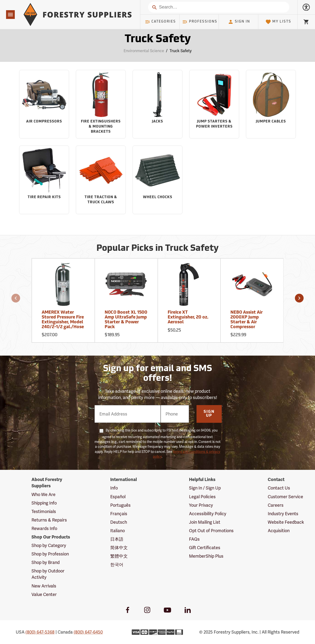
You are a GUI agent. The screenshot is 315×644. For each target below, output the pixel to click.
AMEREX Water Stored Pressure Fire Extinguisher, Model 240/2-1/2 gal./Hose (63, 320)
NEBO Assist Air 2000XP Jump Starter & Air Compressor (247, 320)
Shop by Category (49, 545)
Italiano (118, 531)
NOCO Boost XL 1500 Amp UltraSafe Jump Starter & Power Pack (126, 320)
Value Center (44, 594)
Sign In (239, 22)
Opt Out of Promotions (211, 531)
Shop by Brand (46, 562)
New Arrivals (44, 586)
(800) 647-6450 (88, 632)
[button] (16, 298)
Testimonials (44, 511)
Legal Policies (202, 497)
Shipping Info (44, 503)
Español (118, 497)
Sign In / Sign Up (205, 488)
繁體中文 (119, 556)
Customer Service (285, 497)
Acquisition (279, 531)
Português (120, 505)
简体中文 (119, 548)
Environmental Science (144, 51)
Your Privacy (201, 505)
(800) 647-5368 (40, 632)
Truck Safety (181, 51)
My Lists (278, 22)
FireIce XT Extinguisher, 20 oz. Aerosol (188, 317)
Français (119, 514)
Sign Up (209, 414)
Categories (160, 22)
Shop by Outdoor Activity (48, 574)
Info (114, 488)
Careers (276, 505)
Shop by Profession (50, 554)
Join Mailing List (205, 522)
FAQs (194, 539)
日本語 (117, 539)
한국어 (117, 565)
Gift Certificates (205, 548)
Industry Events (283, 514)
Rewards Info (44, 528)
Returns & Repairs (49, 520)
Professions (200, 22)
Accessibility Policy (208, 514)
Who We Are (43, 494)
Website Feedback (286, 522)
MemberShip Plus (206, 556)
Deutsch (119, 522)
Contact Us (279, 488)
